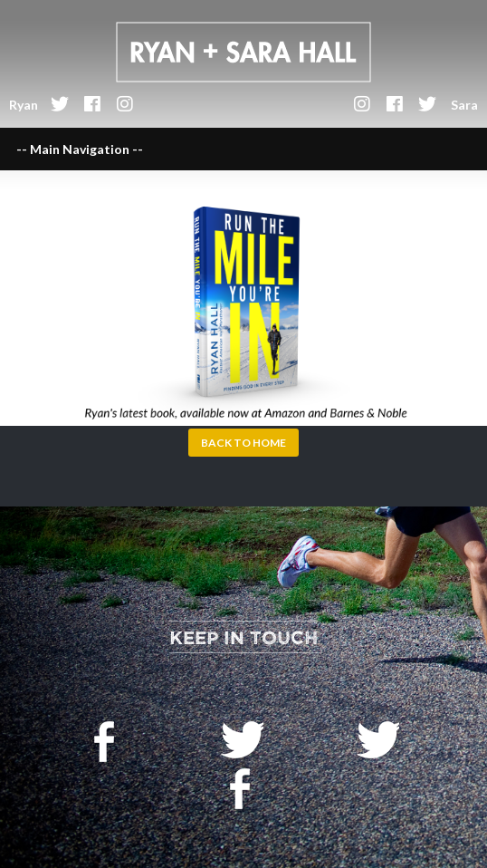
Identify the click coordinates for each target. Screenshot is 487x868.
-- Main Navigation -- (80, 149)
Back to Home (243, 443)
